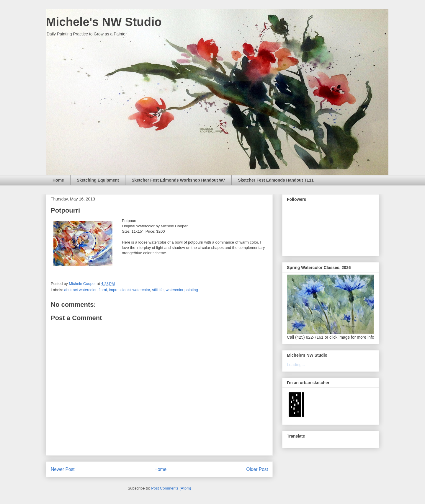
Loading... (296, 365)
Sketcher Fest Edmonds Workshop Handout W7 (178, 180)
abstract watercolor (80, 290)
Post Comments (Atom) (171, 488)
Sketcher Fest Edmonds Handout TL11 (276, 180)
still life (158, 290)
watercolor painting (182, 290)
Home (58, 180)
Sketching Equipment (98, 180)
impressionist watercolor (129, 290)
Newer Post (63, 469)
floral (103, 290)
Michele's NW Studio (104, 22)
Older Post (257, 469)
